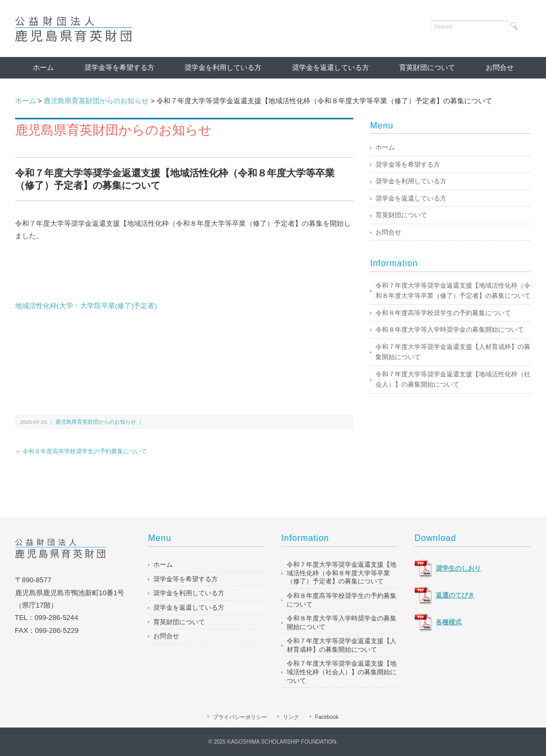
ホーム (43, 67)
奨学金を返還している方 (331, 67)
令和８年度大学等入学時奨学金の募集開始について (450, 330)
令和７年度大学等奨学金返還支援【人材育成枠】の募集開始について (453, 352)
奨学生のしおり (458, 568)
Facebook (327, 717)
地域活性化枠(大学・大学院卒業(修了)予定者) (87, 306)
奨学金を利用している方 (223, 67)
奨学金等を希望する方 (119, 67)
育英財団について (427, 67)
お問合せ (500, 67)
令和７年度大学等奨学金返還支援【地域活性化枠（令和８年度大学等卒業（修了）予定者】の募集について (453, 291)
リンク (291, 717)
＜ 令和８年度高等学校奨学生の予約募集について (81, 451)
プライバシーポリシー (240, 717)
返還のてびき (455, 595)
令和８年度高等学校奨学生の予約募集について (443, 313)
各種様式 (449, 622)
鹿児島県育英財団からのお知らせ (96, 101)
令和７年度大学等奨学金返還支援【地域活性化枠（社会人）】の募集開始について (453, 380)
